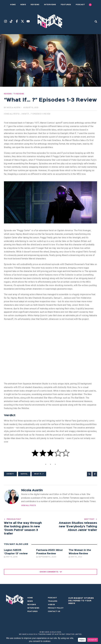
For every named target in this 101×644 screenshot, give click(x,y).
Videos (51, 606)
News (30, 602)
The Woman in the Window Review (80, 553)
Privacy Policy (56, 609)
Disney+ (10, 474)
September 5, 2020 (46, 558)
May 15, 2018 (11, 558)
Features (32, 612)
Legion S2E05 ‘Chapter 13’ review (16, 553)
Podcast (52, 599)
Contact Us (54, 612)
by (12, 108)
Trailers (53, 602)
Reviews (8, 94)
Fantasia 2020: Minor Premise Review (50, 553)
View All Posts (29, 506)
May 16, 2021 (75, 558)
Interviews (33, 609)
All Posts (14, 114)
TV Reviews (19, 94)
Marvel (24, 474)
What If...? (39, 474)
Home (6, 114)
